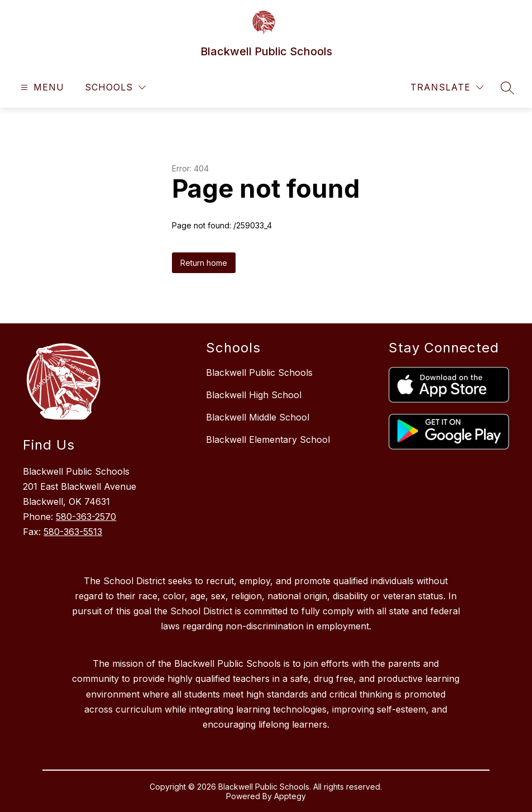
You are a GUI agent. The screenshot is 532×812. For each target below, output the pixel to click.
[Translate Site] (447, 87)
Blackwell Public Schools (259, 372)
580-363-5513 (73, 532)
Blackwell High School (254, 395)
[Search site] (507, 88)
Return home (204, 263)
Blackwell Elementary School (268, 440)
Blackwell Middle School (258, 417)
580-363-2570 (86, 517)
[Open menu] (41, 87)
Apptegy (290, 796)
